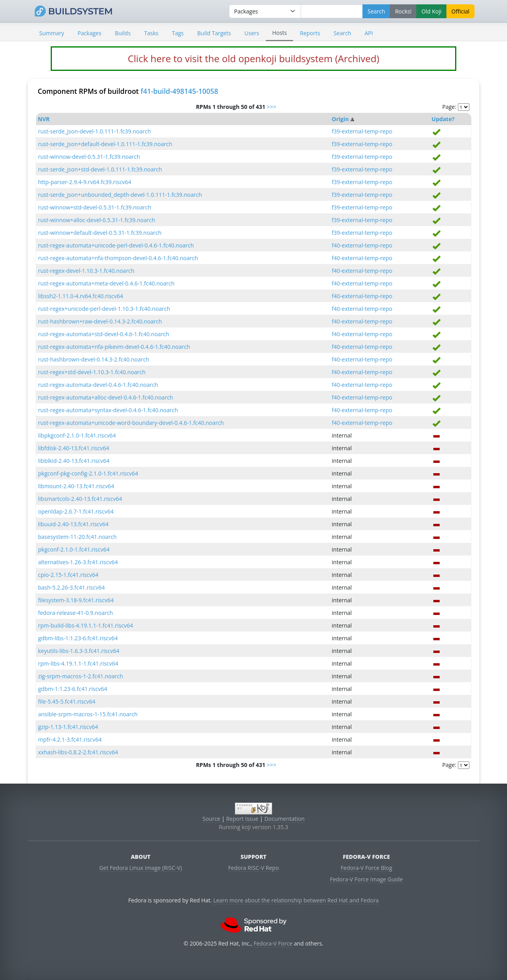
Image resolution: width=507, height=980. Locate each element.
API (369, 33)
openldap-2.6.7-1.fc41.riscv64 (76, 511)
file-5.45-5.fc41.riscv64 (67, 701)
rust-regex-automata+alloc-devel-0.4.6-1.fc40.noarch (106, 397)
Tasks (151, 33)
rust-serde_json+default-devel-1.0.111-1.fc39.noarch (105, 144)
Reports (310, 33)
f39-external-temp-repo (362, 131)
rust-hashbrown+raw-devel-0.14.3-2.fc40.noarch (100, 321)
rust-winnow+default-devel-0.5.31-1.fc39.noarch (100, 233)
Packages (90, 33)
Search (342, 33)
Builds (123, 33)
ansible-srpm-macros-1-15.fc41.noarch (88, 714)
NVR (44, 119)
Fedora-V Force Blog (366, 868)
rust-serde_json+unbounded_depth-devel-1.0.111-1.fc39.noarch (120, 195)
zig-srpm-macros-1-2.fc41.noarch (81, 676)
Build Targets (214, 33)
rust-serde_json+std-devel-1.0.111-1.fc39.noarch (100, 169)
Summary (52, 33)
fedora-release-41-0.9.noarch (75, 613)
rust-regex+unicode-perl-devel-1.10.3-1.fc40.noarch (104, 309)
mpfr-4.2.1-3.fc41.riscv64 (70, 739)
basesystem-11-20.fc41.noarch (77, 537)
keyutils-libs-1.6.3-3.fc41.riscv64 (79, 651)
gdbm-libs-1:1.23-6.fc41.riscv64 (78, 638)
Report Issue (242, 819)
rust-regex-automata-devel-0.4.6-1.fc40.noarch (98, 385)
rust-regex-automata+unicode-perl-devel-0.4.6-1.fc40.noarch (116, 245)
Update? (443, 119)
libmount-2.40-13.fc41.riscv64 (76, 486)
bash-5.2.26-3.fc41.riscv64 (71, 587)
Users (252, 33)
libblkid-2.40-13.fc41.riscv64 (74, 461)
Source (211, 819)
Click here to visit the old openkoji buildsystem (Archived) (253, 58)
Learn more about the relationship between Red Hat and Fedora (296, 900)
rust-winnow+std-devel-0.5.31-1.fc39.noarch (95, 207)
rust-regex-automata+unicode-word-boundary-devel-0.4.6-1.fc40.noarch (131, 423)
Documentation (284, 819)
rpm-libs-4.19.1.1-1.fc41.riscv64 (78, 663)
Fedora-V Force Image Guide (366, 879)
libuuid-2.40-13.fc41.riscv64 (73, 524)
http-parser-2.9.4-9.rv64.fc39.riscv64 (85, 182)
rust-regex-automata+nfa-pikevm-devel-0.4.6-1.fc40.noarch (114, 347)
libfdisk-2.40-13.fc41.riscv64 (74, 448)
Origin (340, 119)
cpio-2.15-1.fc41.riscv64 (68, 575)
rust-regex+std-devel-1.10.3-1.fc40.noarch (92, 372)
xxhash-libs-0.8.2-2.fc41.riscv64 (78, 752)
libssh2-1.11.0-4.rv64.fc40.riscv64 (81, 296)
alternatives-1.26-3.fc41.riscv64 (78, 562)
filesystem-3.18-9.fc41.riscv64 (76, 600)
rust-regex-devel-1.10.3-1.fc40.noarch (86, 271)
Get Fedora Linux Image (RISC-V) (141, 868)
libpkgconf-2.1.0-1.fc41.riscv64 (77, 435)
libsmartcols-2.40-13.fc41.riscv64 (80, 499)
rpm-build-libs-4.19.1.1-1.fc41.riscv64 (86, 625)
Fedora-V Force (273, 943)
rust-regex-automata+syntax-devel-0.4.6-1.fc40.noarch (108, 410)
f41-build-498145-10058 (179, 91)
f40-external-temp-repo (362, 245)
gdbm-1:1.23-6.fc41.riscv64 (73, 689)
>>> (271, 107)
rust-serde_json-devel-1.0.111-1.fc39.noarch (94, 131)
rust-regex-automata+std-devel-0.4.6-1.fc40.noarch (104, 334)
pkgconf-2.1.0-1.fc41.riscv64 (74, 549)
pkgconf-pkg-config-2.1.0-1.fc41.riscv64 (88, 473)
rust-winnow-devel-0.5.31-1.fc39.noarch (89, 157)
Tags (178, 33)
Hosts (279, 33)
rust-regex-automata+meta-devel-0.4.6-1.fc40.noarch (106, 283)
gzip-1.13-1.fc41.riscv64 (68, 727)
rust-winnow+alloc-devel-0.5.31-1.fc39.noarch (97, 220)
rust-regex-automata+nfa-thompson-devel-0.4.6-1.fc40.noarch (118, 258)
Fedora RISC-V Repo (253, 868)
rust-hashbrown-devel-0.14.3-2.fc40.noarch (94, 359)
